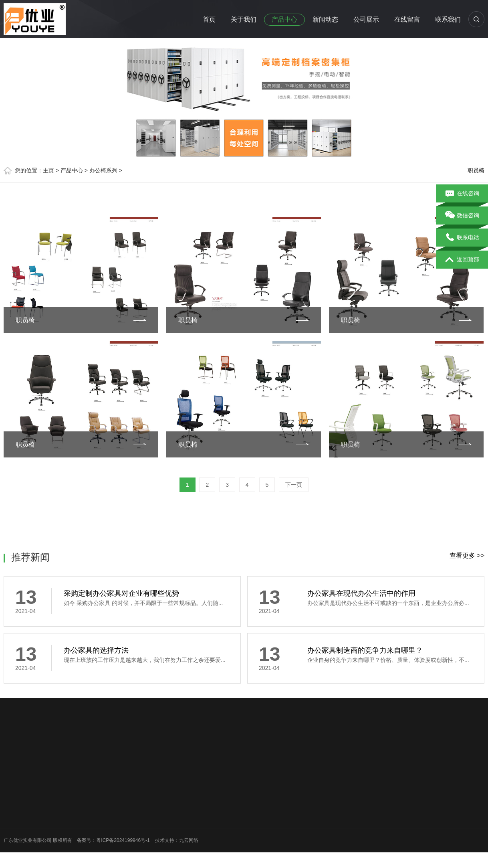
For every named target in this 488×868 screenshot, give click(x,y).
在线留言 (407, 19)
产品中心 (284, 19)
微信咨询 (462, 216)
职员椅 (476, 170)
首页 (209, 19)
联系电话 (462, 238)
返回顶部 (462, 260)
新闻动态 (325, 19)
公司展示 (366, 19)
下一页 (294, 485)
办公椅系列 (103, 170)
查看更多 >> (467, 555)
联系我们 (448, 19)
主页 (48, 170)
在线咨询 (462, 194)
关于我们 (244, 19)
